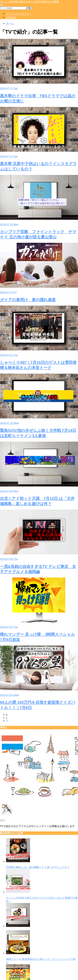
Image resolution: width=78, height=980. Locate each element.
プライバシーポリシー (19, 14)
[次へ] (7, 721)
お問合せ (11, 17)
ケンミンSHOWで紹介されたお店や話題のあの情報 (29, 2)
